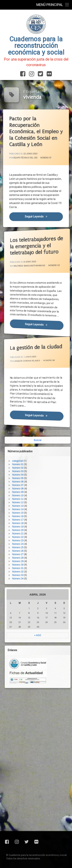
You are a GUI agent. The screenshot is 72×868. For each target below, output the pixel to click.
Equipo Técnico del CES (26, 158)
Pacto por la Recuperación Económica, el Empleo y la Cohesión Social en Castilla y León (37, 132)
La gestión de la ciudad (31, 344)
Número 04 (43, 363)
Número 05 (46, 268)
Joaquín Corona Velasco (28, 358)
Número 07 (46, 158)
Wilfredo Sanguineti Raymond (29, 264)
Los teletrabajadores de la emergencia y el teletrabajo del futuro (31, 240)
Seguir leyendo (44, 219)
